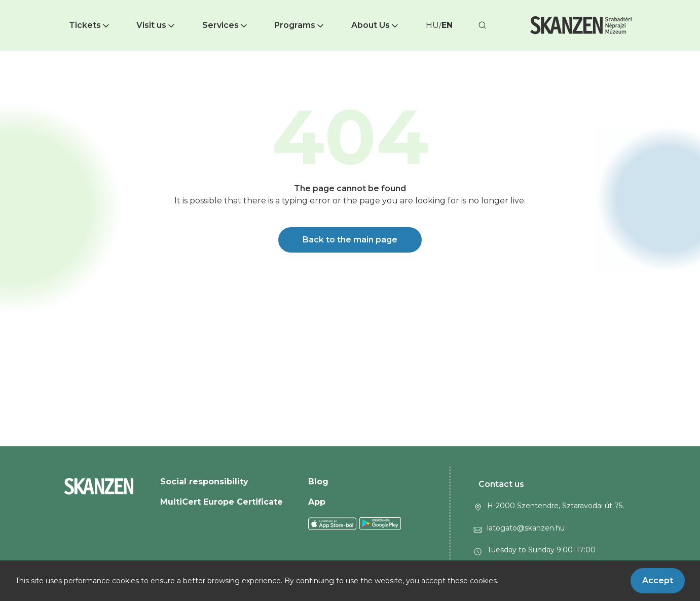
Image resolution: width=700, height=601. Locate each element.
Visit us (156, 25)
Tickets (90, 25)
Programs (300, 25)
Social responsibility (204, 482)
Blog (318, 482)
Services (226, 25)
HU (432, 25)
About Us (376, 25)
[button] (90, 25)
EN (447, 25)
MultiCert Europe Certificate (222, 502)
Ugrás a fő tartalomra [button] (45, 5)
